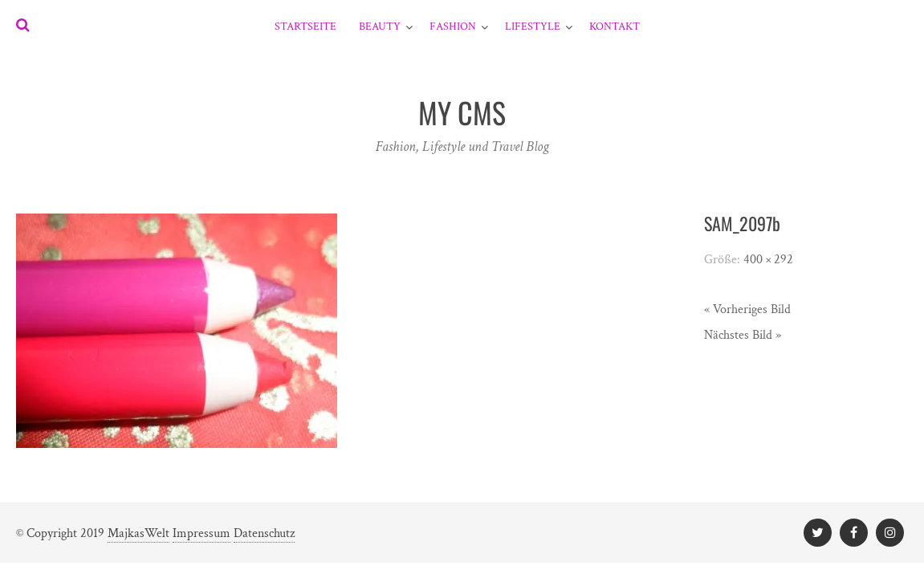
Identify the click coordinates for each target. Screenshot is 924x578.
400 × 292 (768, 260)
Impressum (201, 533)
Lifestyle (533, 26)
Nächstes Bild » (743, 335)
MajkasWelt (138, 533)
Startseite (305, 26)
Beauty (380, 26)
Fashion (453, 26)
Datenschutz (264, 533)
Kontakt (615, 26)
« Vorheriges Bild (747, 309)
